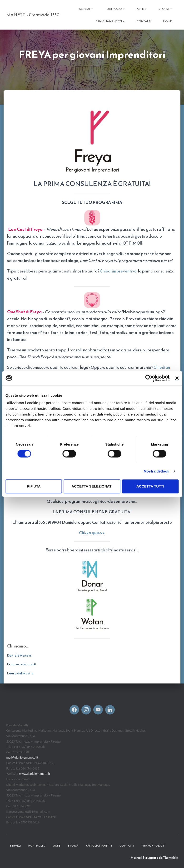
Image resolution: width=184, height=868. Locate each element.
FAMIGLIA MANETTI (110, 21)
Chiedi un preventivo (118, 271)
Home (167, 21)
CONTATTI (144, 21)
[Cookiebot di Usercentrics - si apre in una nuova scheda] (149, 378)
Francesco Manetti (22, 664)
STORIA (165, 9)
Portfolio (115, 9)
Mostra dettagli (156, 471)
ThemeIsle (170, 857)
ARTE (142, 9)
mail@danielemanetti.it (22, 757)
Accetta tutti (150, 486)
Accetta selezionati (92, 486)
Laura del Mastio (20, 673)
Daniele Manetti (20, 655)
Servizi (86, 9)
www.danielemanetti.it (35, 773)
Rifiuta (34, 486)
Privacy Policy (153, 845)
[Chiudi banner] (177, 378)
